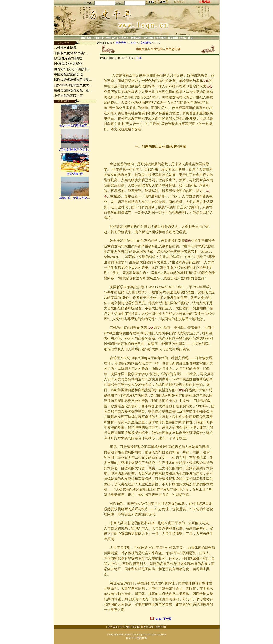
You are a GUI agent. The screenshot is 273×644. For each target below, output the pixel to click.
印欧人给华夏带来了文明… (73, 80)
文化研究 (146, 43)
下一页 (167, 619)
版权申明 (161, 627)
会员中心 (179, 2)
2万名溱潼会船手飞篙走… (75, 150)
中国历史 (99, 38)
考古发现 (161, 38)
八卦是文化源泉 (65, 48)
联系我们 (137, 627)
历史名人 (124, 38)
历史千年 (121, 43)
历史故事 (148, 38)
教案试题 (136, 38)
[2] (156, 619)
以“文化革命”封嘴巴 (68, 58)
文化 (183, 38)
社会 (190, 38)
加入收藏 (125, 627)
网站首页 (86, 38)
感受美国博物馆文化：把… (73, 90)
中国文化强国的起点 (68, 74)
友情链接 (149, 627)
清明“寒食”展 (75, 174)
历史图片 (173, 38)
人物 (150, 328)
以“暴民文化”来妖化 (68, 64)
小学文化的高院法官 (68, 96)
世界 (182, 390)
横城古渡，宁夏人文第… (75, 198)
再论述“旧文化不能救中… (72, 69)
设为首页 (113, 627)
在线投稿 (205, 2)
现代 (188, 241)
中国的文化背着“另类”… (71, 53)
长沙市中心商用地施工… (75, 125)
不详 (139, 58)
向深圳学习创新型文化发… (73, 85)
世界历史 (111, 38)
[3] (160, 619)
